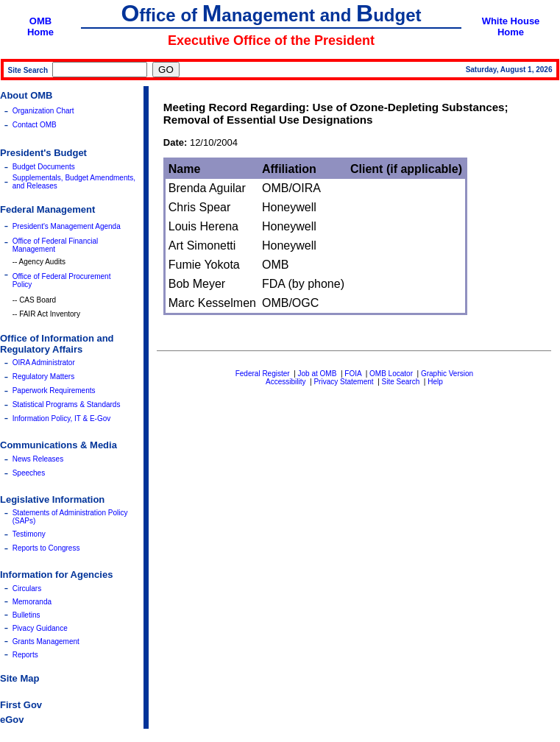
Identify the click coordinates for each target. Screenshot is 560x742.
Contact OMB (35, 125)
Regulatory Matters (43, 377)
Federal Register (263, 374)
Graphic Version (447, 374)
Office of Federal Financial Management (56, 245)
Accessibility (286, 382)
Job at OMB (318, 374)
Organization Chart (43, 111)
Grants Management (46, 642)
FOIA (353, 374)
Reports (25, 655)
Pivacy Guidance (40, 628)
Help (435, 382)
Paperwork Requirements (54, 391)
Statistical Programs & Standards (67, 404)
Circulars (27, 589)
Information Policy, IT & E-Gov (62, 418)
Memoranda (32, 602)
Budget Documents (44, 167)
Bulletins (26, 615)
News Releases (38, 459)
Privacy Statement (343, 382)
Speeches (29, 473)
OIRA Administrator (44, 363)
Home (40, 32)
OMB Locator (391, 374)
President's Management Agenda (67, 226)
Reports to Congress (46, 548)
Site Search (401, 382)
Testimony (29, 534)
